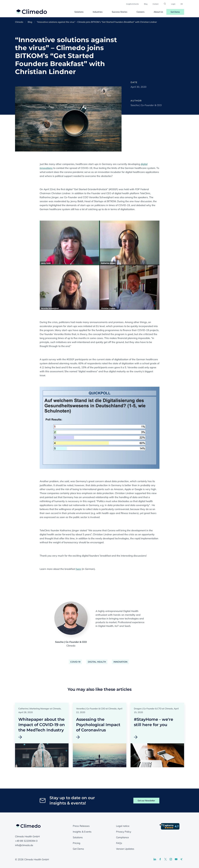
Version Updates (125, 849)
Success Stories (120, 12)
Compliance (122, 837)
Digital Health (97, 662)
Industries (98, 12)
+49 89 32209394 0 (26, 841)
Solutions (79, 12)
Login (173, 4)
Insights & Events (132, 4)
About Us (158, 12)
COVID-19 (75, 662)
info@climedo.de (24, 845)
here (78, 569)
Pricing (77, 843)
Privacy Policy (124, 832)
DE (182, 4)
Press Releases (81, 826)
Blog (146, 4)
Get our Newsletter (146, 801)
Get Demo (175, 12)
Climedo (19, 22)
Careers (140, 12)
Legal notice (123, 826)
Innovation (120, 662)
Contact (156, 4)
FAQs (119, 843)
